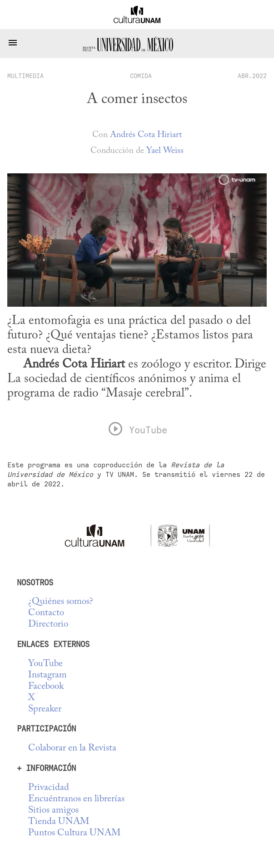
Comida (141, 76)
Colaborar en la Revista (72, 748)
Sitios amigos (53, 811)
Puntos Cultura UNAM (74, 833)
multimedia (25, 76)
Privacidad (49, 788)
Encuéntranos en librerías (76, 799)
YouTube (45, 664)
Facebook (46, 687)
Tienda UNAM (59, 822)
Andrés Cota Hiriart (146, 135)
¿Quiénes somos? (61, 602)
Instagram (47, 675)
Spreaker (45, 709)
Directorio (48, 625)
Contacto (46, 613)
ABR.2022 (252, 76)
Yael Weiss (165, 151)
